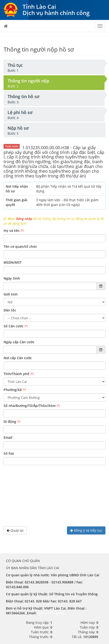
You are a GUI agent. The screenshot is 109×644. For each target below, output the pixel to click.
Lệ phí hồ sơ (20, 112)
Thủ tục (15, 65)
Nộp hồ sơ (18, 128)
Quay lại (15, 530)
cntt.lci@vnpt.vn (51, 613)
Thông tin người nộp (28, 81)
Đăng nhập (24, 219)
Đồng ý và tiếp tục (86, 530)
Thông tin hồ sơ (24, 96)
